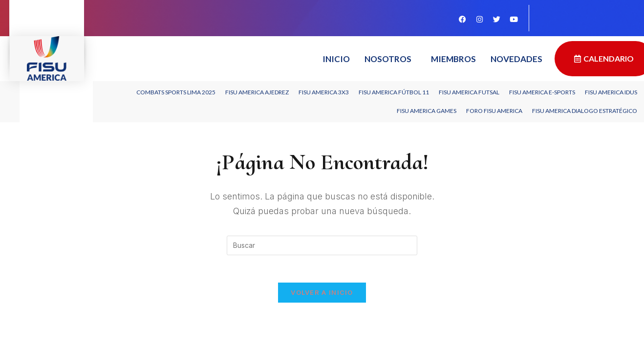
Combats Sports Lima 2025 (176, 92)
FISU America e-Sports (542, 92)
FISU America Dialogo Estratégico (585, 111)
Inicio (336, 59)
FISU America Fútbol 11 (394, 92)
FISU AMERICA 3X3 (324, 92)
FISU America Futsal (469, 92)
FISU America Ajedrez (257, 92)
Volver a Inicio (322, 294)
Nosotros (388, 59)
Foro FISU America (494, 111)
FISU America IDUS (611, 92)
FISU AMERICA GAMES (427, 111)
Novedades (516, 59)
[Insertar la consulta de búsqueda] (322, 245)
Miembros (453, 59)
